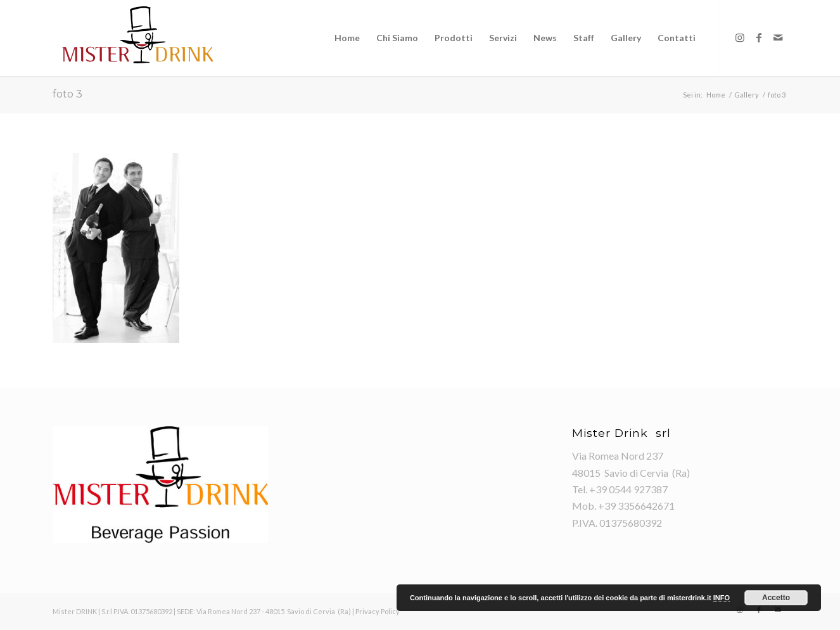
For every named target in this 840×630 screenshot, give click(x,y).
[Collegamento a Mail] (778, 37)
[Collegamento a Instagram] (740, 37)
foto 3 (67, 94)
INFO (722, 598)
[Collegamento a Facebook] (759, 37)
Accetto (776, 598)
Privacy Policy (378, 611)
